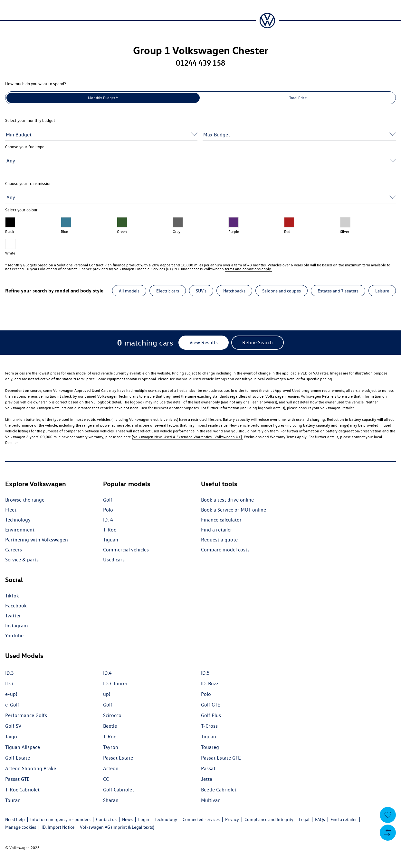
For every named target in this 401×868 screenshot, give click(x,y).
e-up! (11, 694)
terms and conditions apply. (248, 269)
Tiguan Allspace (23, 747)
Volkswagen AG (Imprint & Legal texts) (117, 827)
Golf (108, 500)
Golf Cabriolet (119, 790)
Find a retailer (217, 530)
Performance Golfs (26, 715)
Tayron (111, 747)
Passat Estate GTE (221, 758)
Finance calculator (221, 520)
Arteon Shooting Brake (31, 768)
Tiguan (111, 540)
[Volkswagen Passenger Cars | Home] (267, 21)
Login (144, 819)
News (127, 819)
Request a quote (219, 540)
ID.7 (10, 683)
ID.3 (10, 673)
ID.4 (107, 673)
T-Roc (110, 530)
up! (107, 694)
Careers (14, 550)
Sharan (111, 800)
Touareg (210, 747)
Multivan (211, 800)
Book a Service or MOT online (234, 510)
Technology (18, 520)
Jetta (207, 779)
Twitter (13, 616)
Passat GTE (17, 779)
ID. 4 (108, 520)
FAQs (320, 819)
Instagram (17, 626)
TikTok (12, 596)
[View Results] (204, 343)
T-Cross (209, 726)
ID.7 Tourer (115, 683)
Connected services (201, 819)
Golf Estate (18, 758)
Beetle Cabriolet (219, 790)
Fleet (11, 510)
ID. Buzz (210, 683)
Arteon (111, 768)
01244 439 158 (200, 63)
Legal (304, 819)
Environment (20, 530)
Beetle (110, 726)
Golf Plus (211, 715)
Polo (108, 510)
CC (106, 779)
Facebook (16, 606)
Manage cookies (21, 827)
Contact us (106, 819)
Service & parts (22, 560)
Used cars (114, 560)
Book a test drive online (227, 500)
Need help (15, 819)
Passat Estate (118, 758)
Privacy (232, 819)
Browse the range (25, 500)
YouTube (14, 636)
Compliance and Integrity (269, 819)
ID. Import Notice (58, 827)
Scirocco (112, 715)
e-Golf (12, 705)
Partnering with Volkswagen (37, 540)
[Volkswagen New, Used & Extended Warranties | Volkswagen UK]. (187, 437)
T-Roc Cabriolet (22, 790)
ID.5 (205, 673)
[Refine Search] (258, 343)
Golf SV (13, 726)
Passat (208, 768)
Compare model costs (225, 550)
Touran (13, 800)
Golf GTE (211, 705)
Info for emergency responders (60, 819)
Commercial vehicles (126, 550)
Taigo (11, 737)
